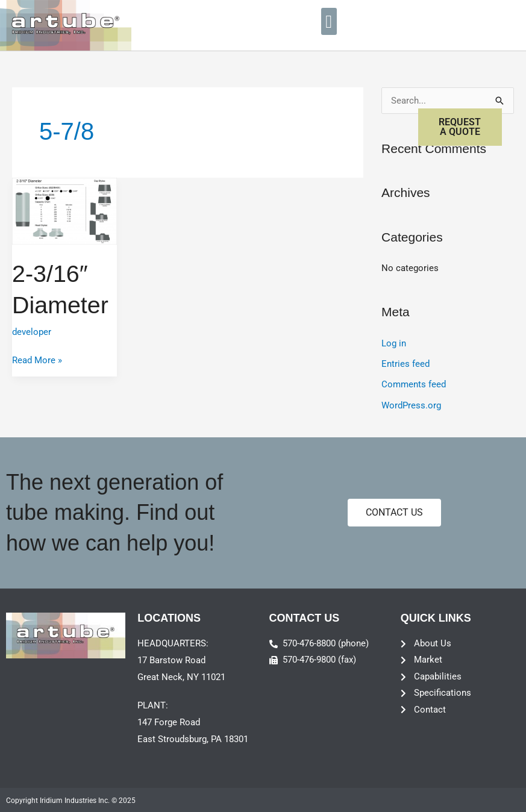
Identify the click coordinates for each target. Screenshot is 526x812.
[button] (329, 21)
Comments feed (414, 384)
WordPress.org (411, 404)
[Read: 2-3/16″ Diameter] (64, 210)
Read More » (37, 359)
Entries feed (405, 364)
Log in (394, 343)
